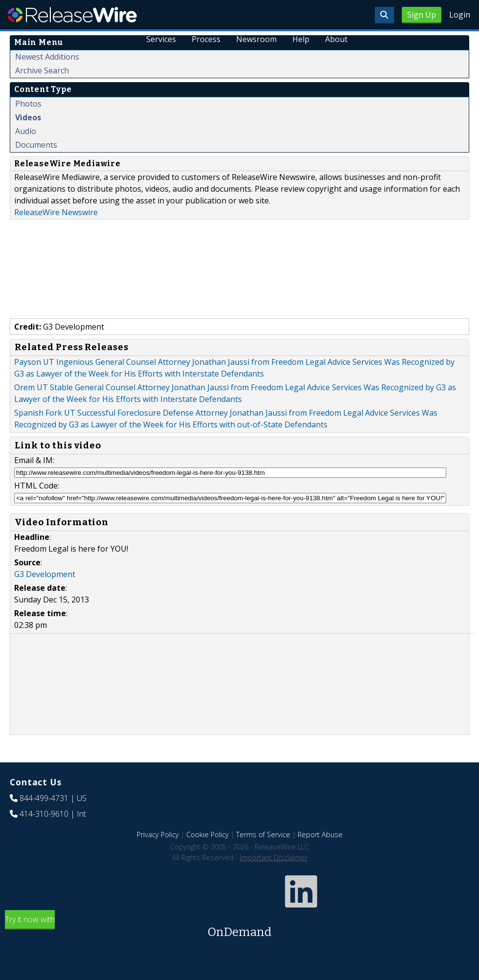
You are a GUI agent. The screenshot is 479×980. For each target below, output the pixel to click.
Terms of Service (263, 835)
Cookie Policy (207, 835)
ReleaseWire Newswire (56, 212)
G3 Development (45, 574)
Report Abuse (320, 835)
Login (460, 15)
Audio (26, 131)
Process (207, 39)
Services (162, 39)
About (336, 39)
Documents (36, 145)
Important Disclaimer (274, 857)
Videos (28, 117)
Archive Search (42, 70)
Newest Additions (47, 57)
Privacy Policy (158, 835)
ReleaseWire (72, 15)
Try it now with (239, 927)
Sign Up (422, 15)
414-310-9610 (44, 814)
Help (301, 39)
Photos (28, 104)
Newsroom (256, 39)
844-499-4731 (44, 798)
